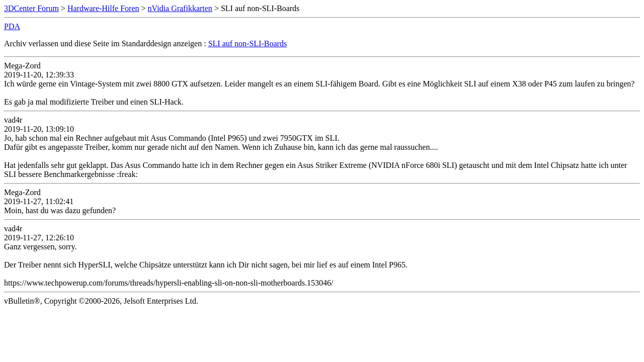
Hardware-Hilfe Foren (103, 8)
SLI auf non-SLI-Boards (248, 43)
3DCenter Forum (31, 8)
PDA (12, 26)
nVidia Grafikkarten (180, 8)
